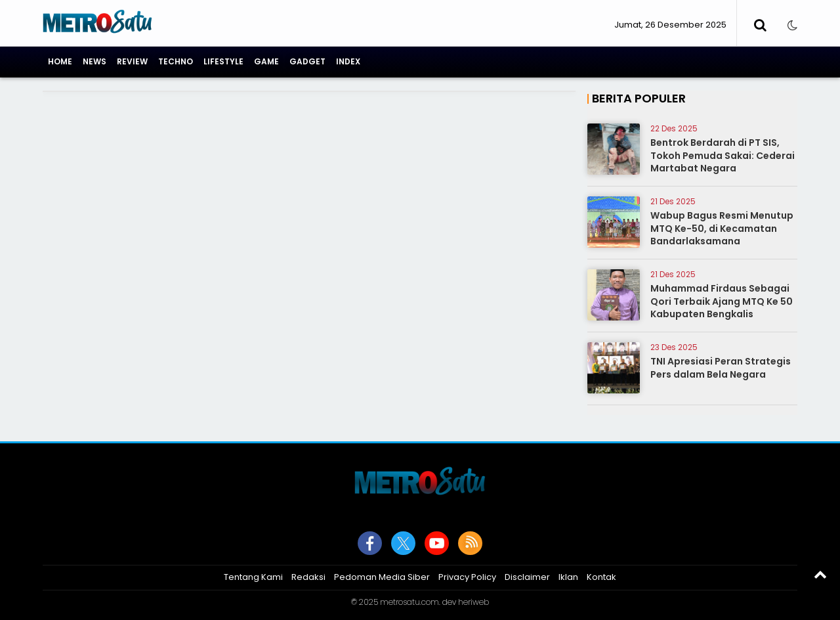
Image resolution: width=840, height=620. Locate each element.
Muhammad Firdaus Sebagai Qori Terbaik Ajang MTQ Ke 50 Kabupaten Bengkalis (722, 301)
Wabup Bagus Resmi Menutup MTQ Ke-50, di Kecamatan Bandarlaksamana (722, 228)
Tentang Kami (253, 577)
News (94, 61)
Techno (176, 61)
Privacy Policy (467, 577)
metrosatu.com (409, 602)
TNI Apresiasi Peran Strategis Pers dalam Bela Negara (721, 368)
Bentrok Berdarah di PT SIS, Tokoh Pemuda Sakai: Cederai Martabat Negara (723, 155)
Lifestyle (223, 61)
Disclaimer (527, 577)
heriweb (473, 602)
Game (266, 61)
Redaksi (308, 577)
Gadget (307, 61)
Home (60, 61)
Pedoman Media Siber (382, 577)
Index (348, 61)
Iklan (568, 577)
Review (132, 61)
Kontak (601, 577)
